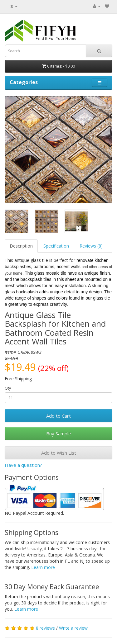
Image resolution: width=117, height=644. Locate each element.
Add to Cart (58, 416)
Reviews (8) (91, 246)
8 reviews (45, 628)
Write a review (73, 628)
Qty (8, 388)
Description (21, 246)
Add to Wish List (59, 453)
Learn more (43, 567)
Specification (56, 246)
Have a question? (23, 465)
